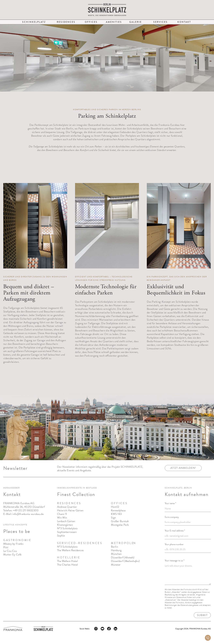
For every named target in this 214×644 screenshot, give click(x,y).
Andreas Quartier (67, 507)
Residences (66, 22)
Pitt (5, 548)
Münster (116, 565)
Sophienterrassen (67, 532)
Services (160, 22)
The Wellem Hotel (67, 562)
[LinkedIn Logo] (115, 629)
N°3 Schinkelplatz (67, 529)
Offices (91, 22)
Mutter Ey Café (12, 555)
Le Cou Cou (10, 551)
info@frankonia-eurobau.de (28, 514)
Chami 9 (62, 514)
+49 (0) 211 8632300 (26, 511)
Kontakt (184, 22)
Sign (113, 518)
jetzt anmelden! (183, 468)
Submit (202, 615)
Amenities (114, 22)
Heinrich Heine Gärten (70, 511)
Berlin (114, 547)
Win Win (62, 518)
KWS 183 (116, 514)
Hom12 (115, 507)
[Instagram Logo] (96, 629)
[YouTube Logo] (102, 629)
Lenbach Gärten (66, 522)
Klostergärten (65, 525)
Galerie (136, 22)
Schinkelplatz (34, 22)
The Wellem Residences (70, 551)
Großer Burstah (120, 522)
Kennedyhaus (118, 511)
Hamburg (116, 551)
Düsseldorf (123, 558)
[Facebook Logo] (109, 629)
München (116, 554)
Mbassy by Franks (13, 544)
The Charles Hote (67, 565)
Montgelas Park (120, 525)
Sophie (61, 536)
